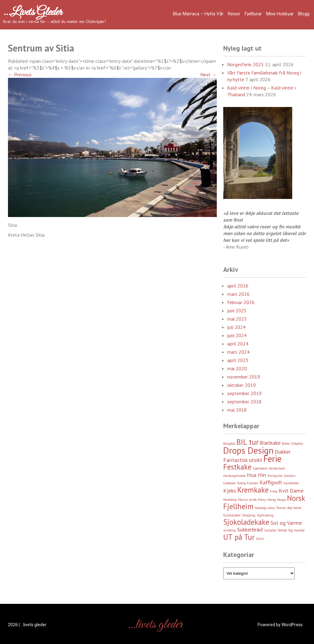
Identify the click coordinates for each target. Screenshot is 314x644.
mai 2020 (237, 368)
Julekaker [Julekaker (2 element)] (230, 483)
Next (209, 74)
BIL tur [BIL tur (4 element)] (247, 442)
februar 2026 (241, 302)
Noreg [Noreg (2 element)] (272, 500)
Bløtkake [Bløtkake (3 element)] (270, 443)
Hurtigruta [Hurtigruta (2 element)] (275, 476)
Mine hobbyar (280, 14)
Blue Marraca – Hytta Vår (198, 14)
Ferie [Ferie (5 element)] (272, 459)
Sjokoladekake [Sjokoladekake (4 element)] (246, 522)
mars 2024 (238, 352)
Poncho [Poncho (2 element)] (281, 508)
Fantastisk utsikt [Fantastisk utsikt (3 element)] (243, 460)
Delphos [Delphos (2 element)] (297, 444)
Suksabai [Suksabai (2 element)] (270, 530)
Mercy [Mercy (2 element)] (262, 500)
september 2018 (244, 402)
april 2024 (238, 344)
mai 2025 (237, 319)
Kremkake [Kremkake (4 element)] (253, 490)
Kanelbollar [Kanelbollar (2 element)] (291, 483)
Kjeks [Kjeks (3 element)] (230, 491)
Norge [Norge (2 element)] (281, 500)
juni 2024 (237, 335)
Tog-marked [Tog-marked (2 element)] (296, 530)
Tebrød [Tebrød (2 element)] (282, 530)
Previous (20, 74)
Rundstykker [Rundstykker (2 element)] (232, 515)
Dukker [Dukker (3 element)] (283, 452)
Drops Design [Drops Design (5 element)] (248, 450)
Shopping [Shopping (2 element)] (249, 515)
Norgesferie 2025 (245, 64)
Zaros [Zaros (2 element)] (260, 539)
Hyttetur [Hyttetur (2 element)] (290, 476)
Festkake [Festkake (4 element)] (237, 467)
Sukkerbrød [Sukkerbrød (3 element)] (250, 530)
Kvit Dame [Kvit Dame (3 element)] (291, 491)
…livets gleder (33, 12)
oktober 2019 (241, 385)
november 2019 (244, 377)
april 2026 (238, 286)
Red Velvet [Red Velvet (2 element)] (294, 508)
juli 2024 (236, 327)
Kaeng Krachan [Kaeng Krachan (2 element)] (248, 483)
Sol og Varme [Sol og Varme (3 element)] (286, 523)
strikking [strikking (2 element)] (230, 530)
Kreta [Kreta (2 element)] (274, 491)
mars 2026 (238, 294)
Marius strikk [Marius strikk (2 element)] (247, 500)
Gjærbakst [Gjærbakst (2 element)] (260, 468)
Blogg (304, 14)
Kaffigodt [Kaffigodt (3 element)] (271, 482)
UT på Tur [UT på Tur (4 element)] (239, 537)
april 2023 (238, 360)
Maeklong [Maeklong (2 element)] (230, 500)
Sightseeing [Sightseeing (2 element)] (265, 515)
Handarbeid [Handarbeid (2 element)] (277, 468)
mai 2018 (237, 410)
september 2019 (244, 393)
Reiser (234, 14)
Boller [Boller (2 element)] (286, 444)
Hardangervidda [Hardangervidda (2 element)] (234, 476)
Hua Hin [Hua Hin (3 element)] (257, 475)
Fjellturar (253, 14)
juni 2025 (237, 311)
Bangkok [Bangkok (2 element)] (229, 444)
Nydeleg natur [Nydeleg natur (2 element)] (265, 508)
